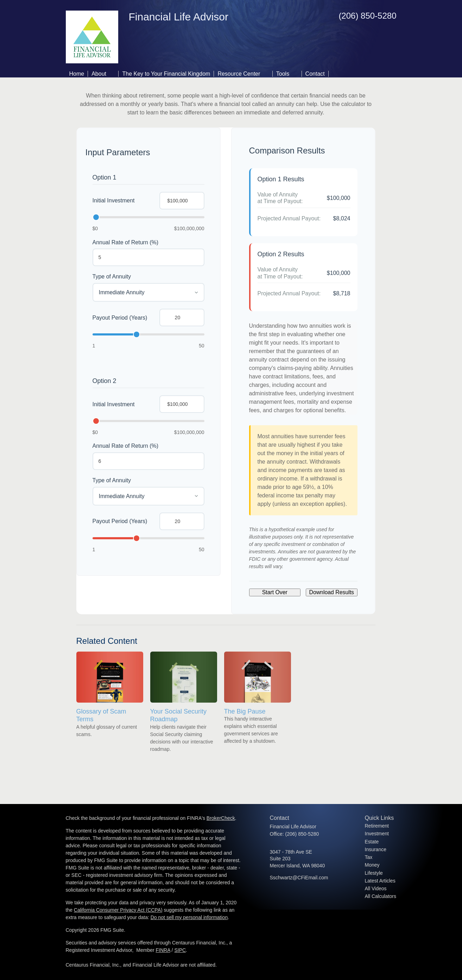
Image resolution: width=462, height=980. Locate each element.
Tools (283, 74)
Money (372, 865)
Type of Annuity (112, 277)
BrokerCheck (221, 818)
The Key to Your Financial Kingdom (166, 74)
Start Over (275, 592)
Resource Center (239, 74)
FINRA (163, 950)
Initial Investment (114, 200)
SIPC (180, 950)
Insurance (376, 849)
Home (77, 74)
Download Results (331, 592)
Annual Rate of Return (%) (126, 242)
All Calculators (381, 896)
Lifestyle (374, 873)
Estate (372, 842)
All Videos (376, 888)
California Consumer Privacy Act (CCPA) (118, 910)
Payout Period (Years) (120, 318)
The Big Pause (245, 711)
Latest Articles (380, 881)
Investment (377, 834)
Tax (369, 857)
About (99, 74)
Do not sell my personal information (189, 917)
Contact (315, 74)
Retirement (377, 826)
